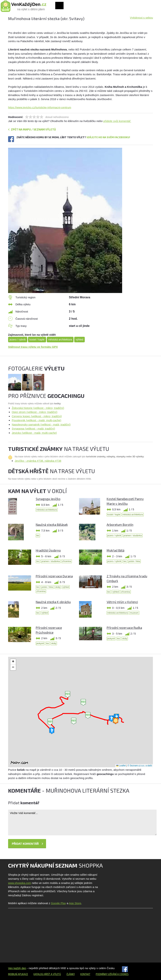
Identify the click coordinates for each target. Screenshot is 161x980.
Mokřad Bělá (115, 550)
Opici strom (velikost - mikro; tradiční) (35, 412)
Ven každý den (17, 968)
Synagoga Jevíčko (48, 499)
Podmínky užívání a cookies (112, 974)
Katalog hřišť (42, 974)
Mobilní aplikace (18, 974)
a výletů (56, 974)
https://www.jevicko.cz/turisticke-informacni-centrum (40, 107)
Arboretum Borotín (120, 525)
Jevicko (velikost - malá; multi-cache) (34, 433)
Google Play (58, 903)
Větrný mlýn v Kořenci (122, 602)
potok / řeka (134, 561)
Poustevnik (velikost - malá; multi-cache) (36, 420)
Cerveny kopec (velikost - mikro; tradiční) (37, 416)
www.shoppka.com (20, 883)
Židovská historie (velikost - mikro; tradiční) (38, 408)
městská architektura (60, 340)
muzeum (134, 613)
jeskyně (40, 643)
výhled (79, 340)
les (38, 536)
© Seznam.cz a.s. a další (140, 766)
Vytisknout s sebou (141, 18)
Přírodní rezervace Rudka (124, 628)
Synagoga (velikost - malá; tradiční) (33, 429)
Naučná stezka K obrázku (53, 602)
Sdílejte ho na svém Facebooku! (108, 137)
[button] (88, 715)
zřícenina (67, 561)
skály (58, 587)
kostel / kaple (37, 340)
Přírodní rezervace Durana (54, 576)
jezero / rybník (18, 340)
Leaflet (121, 766)
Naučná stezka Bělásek (52, 525)
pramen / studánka (133, 536)
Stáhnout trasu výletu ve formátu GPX (33, 347)
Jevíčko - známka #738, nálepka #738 (38, 461)
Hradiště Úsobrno (48, 550)
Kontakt (85, 974)
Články (71, 974)
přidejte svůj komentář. (117, 121)
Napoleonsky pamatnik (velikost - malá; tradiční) (41, 424)
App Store (75, 903)
